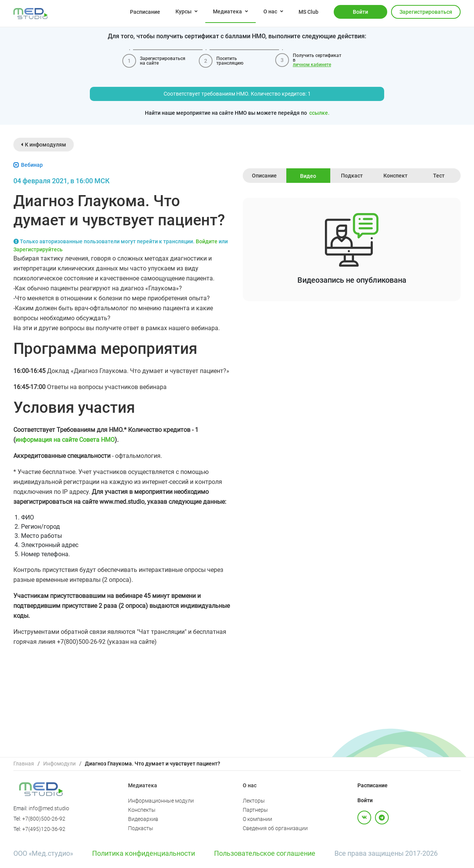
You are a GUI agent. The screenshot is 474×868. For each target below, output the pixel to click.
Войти (360, 12)
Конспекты (142, 810)
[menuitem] (145, 11)
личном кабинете (312, 65)
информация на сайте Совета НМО (65, 440)
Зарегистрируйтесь (38, 249)
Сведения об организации (275, 828)
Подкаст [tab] (352, 176)
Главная (24, 764)
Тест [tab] (439, 176)
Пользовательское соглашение (265, 853)
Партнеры (255, 810)
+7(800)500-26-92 (44, 819)
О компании (257, 819)
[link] (24, 764)
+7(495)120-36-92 (44, 829)
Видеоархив (143, 819)
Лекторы (254, 801)
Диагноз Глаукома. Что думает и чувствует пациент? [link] (153, 764)
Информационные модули (161, 801)
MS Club (308, 12)
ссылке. (319, 113)
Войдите (207, 241)
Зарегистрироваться (426, 12)
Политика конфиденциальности (144, 853)
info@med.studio (49, 808)
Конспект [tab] (395, 176)
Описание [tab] (264, 176)
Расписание (145, 12)
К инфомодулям (44, 145)
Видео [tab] (308, 176)
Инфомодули (59, 764)
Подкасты (141, 828)
